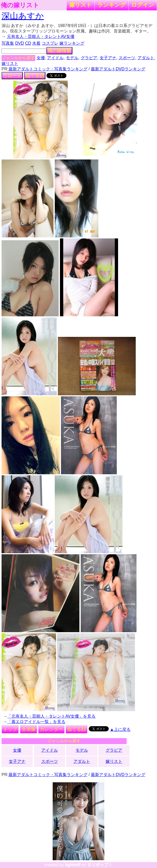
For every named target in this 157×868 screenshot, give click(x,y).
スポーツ (127, 58)
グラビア (89, 58)
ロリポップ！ (100, 865)
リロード (12, 76)
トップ (10, 729)
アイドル (55, 58)
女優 (41, 58)
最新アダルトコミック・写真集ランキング (48, 69)
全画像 (29, 729)
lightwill (73, 865)
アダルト (146, 58)
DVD (20, 43)
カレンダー (51, 729)
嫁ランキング (72, 43)
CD (28, 43)
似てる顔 (35, 76)
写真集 (8, 43)
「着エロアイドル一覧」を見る (36, 722)
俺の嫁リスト (20, 5)
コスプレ (50, 43)
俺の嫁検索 (59, 51)
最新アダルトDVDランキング (118, 69)
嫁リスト (81, 5)
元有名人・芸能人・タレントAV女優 (41, 36)
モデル (72, 58)
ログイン (143, 5)
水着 (36, 43)
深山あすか (23, 16)
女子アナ (108, 58)
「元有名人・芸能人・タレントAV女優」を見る (51, 716)
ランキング (112, 5)
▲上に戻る (120, 729)
